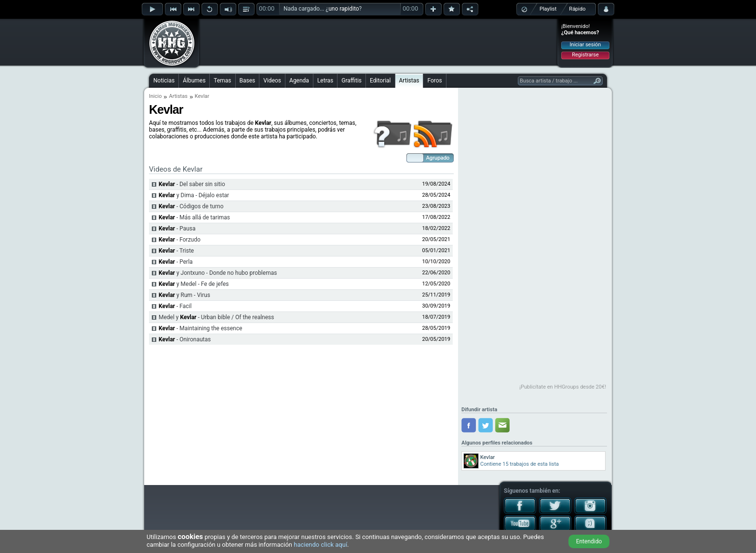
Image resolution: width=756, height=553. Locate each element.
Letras (325, 81)
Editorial (380, 81)
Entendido (589, 541)
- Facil (175, 306)
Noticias (164, 81)
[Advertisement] (378, 42)
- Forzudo (180, 240)
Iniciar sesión (586, 45)
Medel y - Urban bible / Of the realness (216, 317)
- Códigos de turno (191, 206)
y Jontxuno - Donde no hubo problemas (218, 273)
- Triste (176, 251)
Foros (434, 81)
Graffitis (351, 81)
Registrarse (585, 55)
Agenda (299, 81)
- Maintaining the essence (200, 328)
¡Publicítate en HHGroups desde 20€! (563, 387)
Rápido (577, 9)
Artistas (409, 81)
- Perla (176, 262)
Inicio (155, 96)
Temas (222, 81)
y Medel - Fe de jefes (194, 284)
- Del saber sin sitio (192, 184)
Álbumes (194, 81)
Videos (272, 81)
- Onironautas (185, 339)
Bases (248, 81)
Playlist (548, 9)
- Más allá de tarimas (194, 217)
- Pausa (177, 229)
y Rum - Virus (184, 295)
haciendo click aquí (320, 545)
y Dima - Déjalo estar (194, 195)
